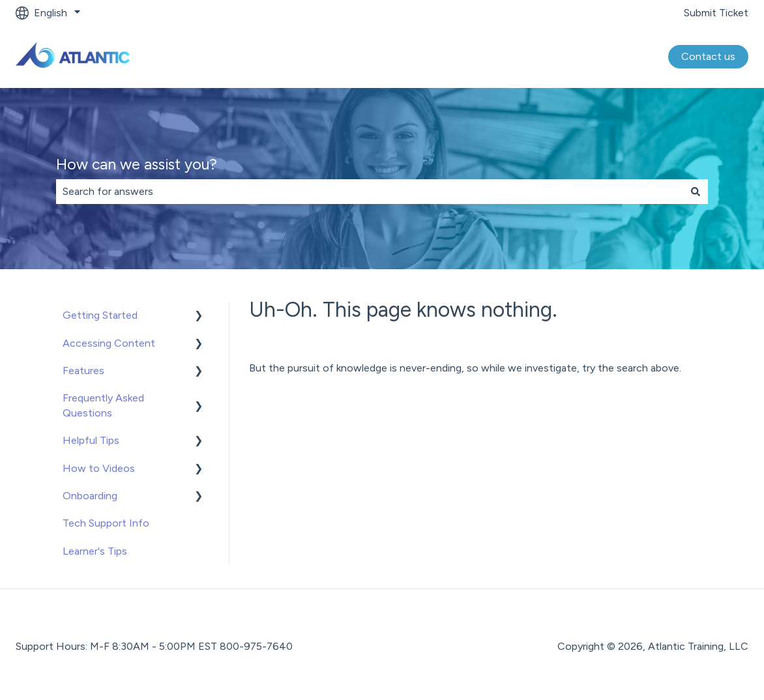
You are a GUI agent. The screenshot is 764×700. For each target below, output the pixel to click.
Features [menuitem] (83, 371)
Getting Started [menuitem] (100, 315)
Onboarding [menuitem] (90, 496)
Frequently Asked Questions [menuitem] (103, 405)
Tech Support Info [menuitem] (106, 523)
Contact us (708, 56)
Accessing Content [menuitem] (109, 343)
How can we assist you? (137, 164)
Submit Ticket (716, 13)
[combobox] (370, 192)
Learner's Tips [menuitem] (95, 551)
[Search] (696, 192)
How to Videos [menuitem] (99, 468)
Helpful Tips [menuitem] (91, 440)
